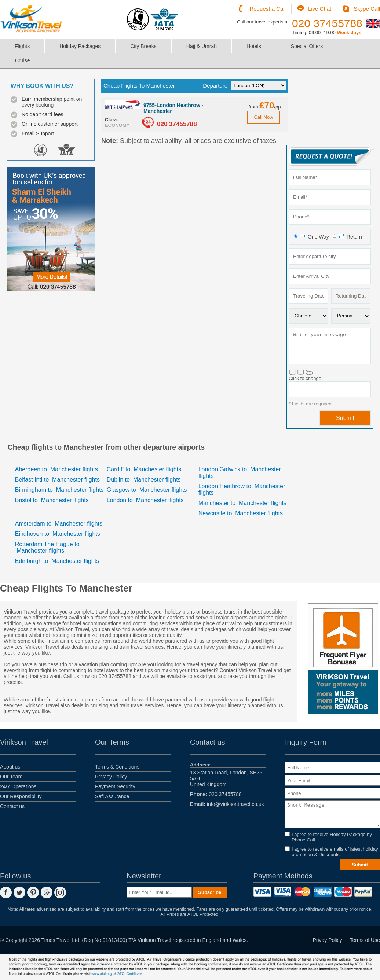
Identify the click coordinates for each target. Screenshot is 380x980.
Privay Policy (327, 940)
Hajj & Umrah (202, 46)
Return (350, 237)
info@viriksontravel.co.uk (227, 804)
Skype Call (367, 9)
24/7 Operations (18, 786)
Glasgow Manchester (147, 490)
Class (111, 120)
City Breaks (143, 46)
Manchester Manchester (242, 503)
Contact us (12, 806)
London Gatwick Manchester (240, 473)
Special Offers (307, 46)
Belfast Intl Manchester (57, 480)
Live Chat (320, 9)
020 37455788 (327, 23)
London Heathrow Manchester (242, 489)
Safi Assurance (112, 796)
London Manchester (145, 500)
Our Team (11, 777)
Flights (22, 46)
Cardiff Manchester (144, 469)
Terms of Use (365, 940)
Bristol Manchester (52, 500)
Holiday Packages (80, 46)
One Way (314, 237)
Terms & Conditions (117, 767)
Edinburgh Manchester (57, 561)
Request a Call (268, 9)
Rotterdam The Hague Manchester (47, 547)
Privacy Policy (111, 777)
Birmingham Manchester (59, 490)
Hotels (254, 46)
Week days (349, 32)
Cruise (22, 60)
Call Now (263, 117)
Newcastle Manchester (241, 513)
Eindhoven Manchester (58, 534)
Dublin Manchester (144, 480)
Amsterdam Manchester (59, 524)
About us (10, 767)
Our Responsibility (21, 796)
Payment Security (115, 786)
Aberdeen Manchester (56, 469)
